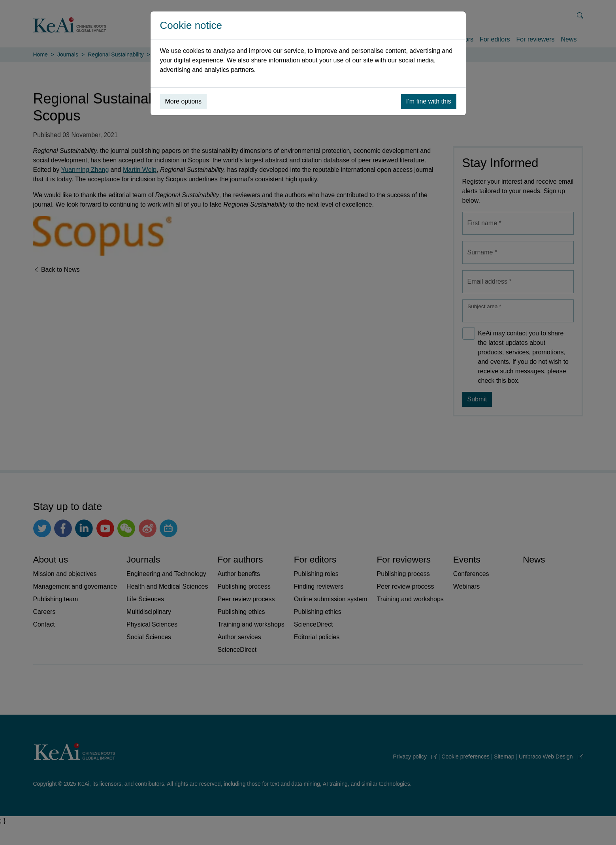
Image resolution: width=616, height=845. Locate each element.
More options (184, 101)
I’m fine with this (429, 101)
